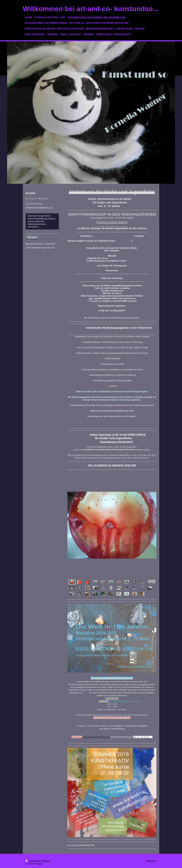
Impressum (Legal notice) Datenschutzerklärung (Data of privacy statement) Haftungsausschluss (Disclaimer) (42, 221)
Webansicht (151, 861)
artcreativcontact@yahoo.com (96, 737)
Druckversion (33, 861)
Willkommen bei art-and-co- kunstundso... (91, 9)
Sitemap (46, 861)
